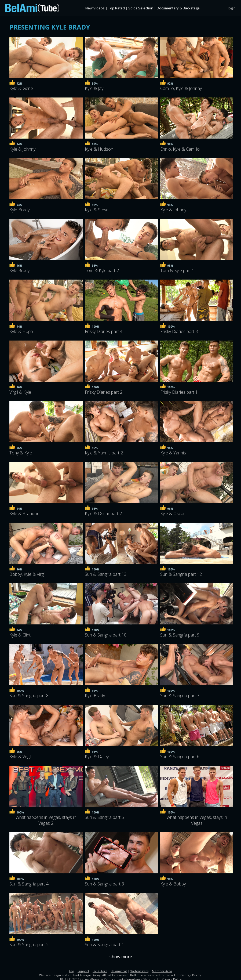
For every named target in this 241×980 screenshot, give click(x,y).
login (232, 8)
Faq (72, 970)
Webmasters (139, 970)
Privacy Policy (172, 978)
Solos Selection (141, 8)
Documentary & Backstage (178, 8)
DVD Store (100, 970)
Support (83, 970)
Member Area (162, 970)
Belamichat (119, 970)
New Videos (95, 8)
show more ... (123, 956)
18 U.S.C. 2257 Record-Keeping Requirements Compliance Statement (109, 978)
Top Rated (116, 8)
